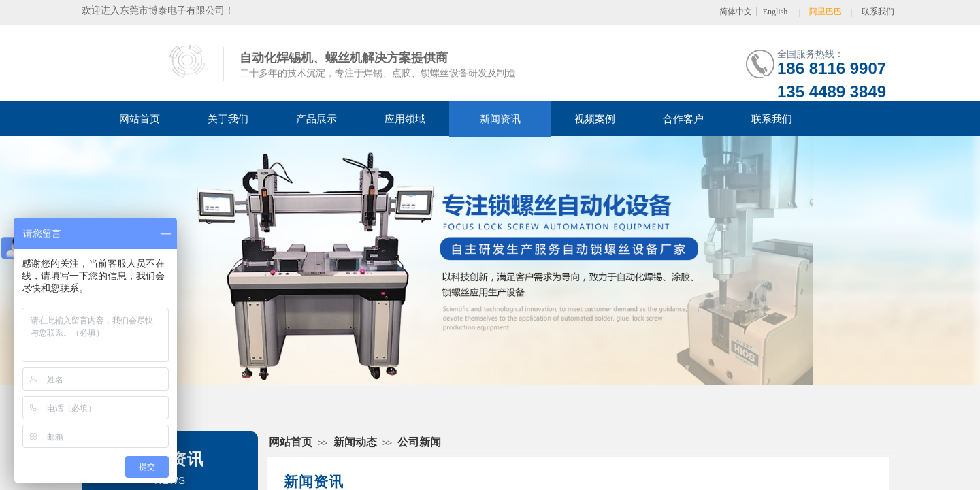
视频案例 (595, 119)
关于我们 (228, 119)
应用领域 (405, 119)
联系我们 (772, 119)
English (775, 12)
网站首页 (140, 119)
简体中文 (736, 12)
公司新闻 (419, 442)
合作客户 (683, 119)
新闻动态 (355, 442)
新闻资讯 (500, 119)
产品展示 (316, 119)
